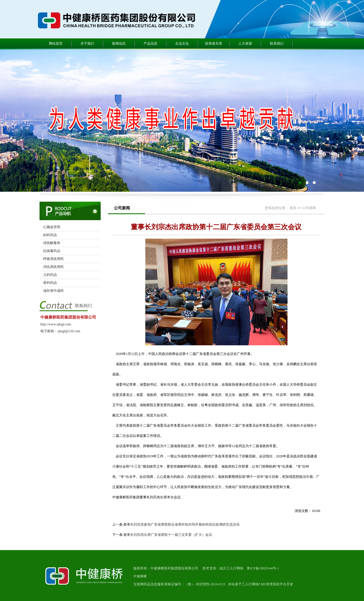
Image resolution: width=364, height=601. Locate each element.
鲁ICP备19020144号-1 (263, 568)
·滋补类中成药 (53, 291)
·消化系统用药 (53, 267)
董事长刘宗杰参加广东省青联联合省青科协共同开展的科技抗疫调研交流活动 (181, 524)
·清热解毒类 (51, 243)
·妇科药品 (50, 235)
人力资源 (245, 44)
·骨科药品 (50, 283)
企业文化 (182, 44)
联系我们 (277, 44)
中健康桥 (140, 576)
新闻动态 (119, 44)
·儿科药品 (50, 275)
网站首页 (56, 44)
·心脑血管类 (51, 227)
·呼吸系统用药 (53, 259)
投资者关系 (214, 44)
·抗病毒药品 (51, 251)
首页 (293, 208)
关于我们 (87, 44)
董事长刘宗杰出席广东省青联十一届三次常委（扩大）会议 (168, 535)
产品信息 (150, 44)
